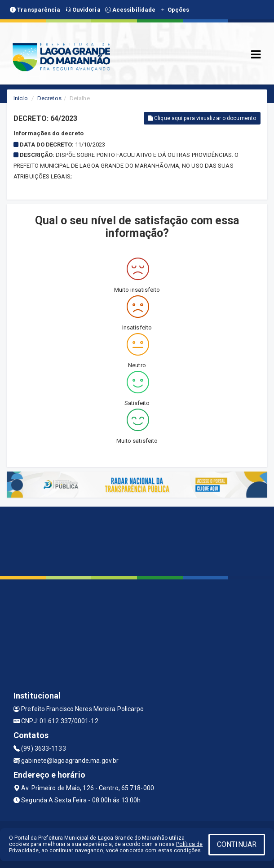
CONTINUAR (237, 844)
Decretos (49, 98)
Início (21, 98)
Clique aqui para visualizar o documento (202, 118)
